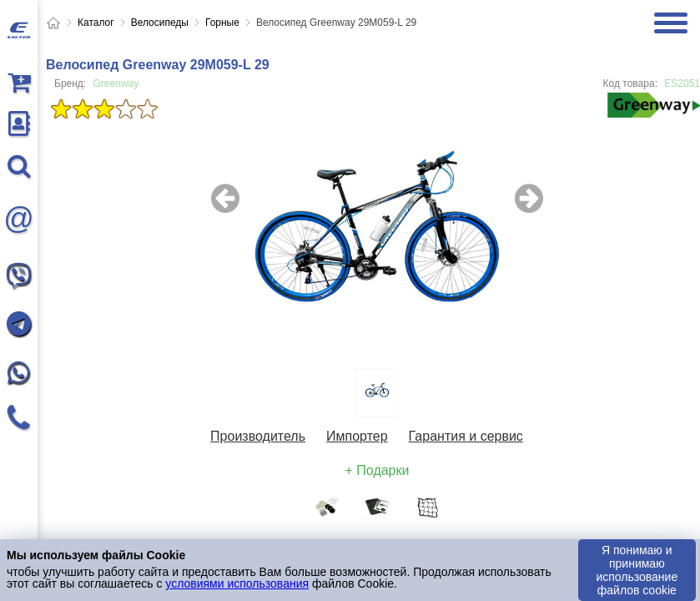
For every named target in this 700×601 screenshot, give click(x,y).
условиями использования (237, 583)
